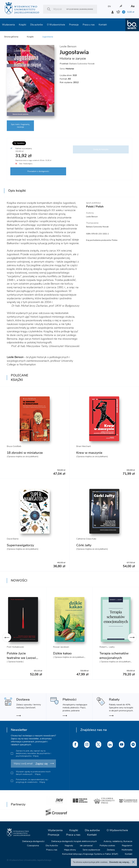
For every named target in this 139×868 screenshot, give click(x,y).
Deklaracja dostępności (33, 841)
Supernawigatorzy (20, 545)
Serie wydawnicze (91, 850)
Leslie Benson (68, 46)
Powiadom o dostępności (38, 171)
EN (109, 6)
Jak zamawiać (86, 846)
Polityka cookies (107, 846)
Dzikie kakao (62, 653)
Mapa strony (70, 850)
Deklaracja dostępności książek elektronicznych (74, 841)
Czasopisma (33, 846)
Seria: (67, 69)
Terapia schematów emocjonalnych (114, 656)
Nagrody (69, 846)
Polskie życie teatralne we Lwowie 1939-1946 (22, 658)
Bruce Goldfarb (14, 446)
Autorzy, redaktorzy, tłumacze (118, 841)
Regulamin (127, 846)
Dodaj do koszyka (101, 149)
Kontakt (103, 25)
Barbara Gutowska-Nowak (82, 64)
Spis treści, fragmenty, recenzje (20, 126)
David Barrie (13, 539)
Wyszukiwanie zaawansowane (80, 9)
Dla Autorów (52, 846)
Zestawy (111, 850)
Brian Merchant (83, 446)
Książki (23, 25)
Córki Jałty (84, 545)
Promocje (74, 25)
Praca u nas (89, 25)
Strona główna (11, 37)
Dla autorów (37, 25)
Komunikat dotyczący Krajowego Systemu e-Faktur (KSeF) (90, 854)
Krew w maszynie (89, 453)
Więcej (36, 756)
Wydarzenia (8, 25)
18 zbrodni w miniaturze (25, 453)
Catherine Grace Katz (86, 539)
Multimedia (127, 850)
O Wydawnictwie (56, 25)
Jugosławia (48, 37)
